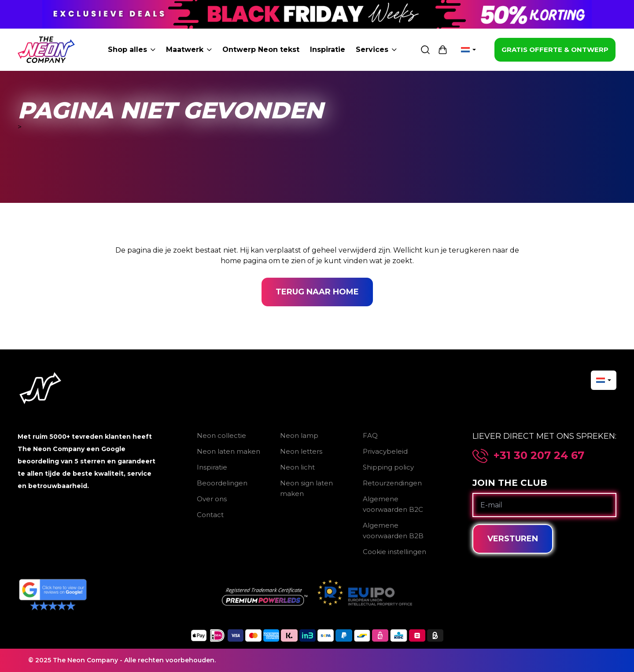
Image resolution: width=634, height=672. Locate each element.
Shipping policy (388, 467)
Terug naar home (317, 292)
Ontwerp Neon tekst (261, 50)
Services (376, 50)
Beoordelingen (222, 483)
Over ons (212, 499)
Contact (210, 515)
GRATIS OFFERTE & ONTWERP (555, 50)
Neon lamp (299, 435)
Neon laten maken (229, 451)
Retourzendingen (392, 483)
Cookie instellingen (394, 552)
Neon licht (297, 467)
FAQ (370, 435)
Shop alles (132, 50)
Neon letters (301, 451)
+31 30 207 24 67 (539, 455)
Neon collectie (221, 435)
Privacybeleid (385, 451)
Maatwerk (189, 50)
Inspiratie (328, 50)
